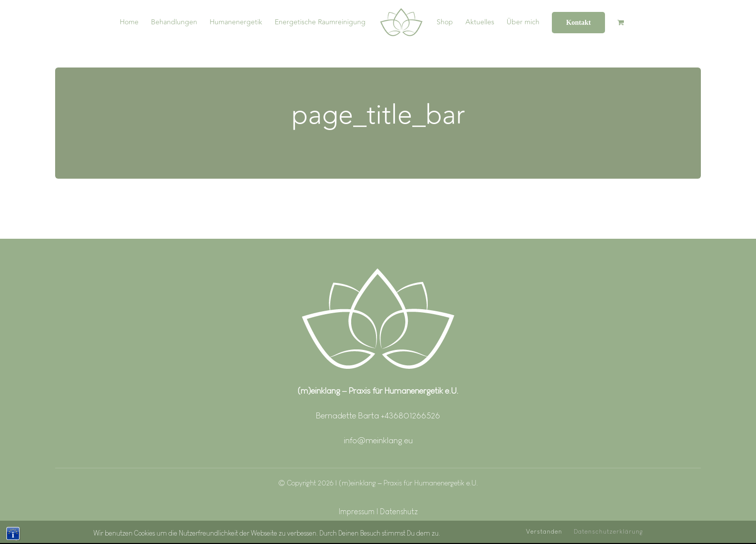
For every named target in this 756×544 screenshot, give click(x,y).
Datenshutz (399, 511)
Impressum (358, 511)
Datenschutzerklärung (608, 535)
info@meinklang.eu (378, 440)
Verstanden (544, 535)
